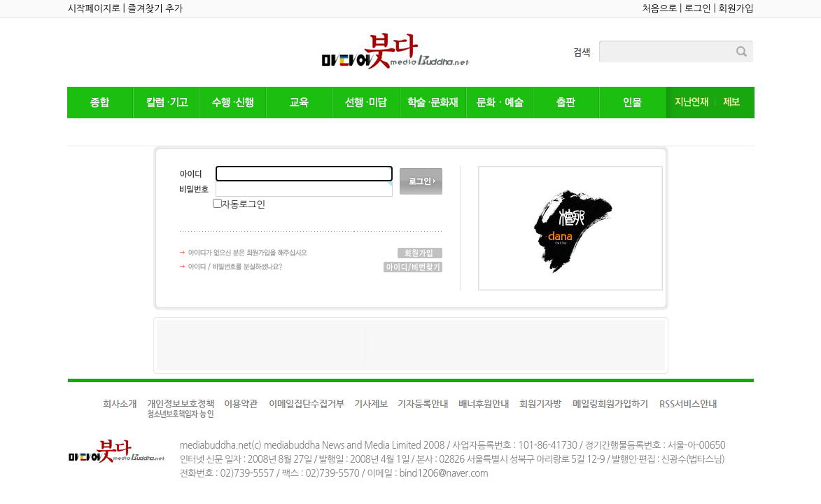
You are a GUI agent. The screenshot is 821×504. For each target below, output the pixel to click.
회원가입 (736, 9)
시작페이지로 (94, 9)
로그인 (698, 9)
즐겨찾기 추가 (155, 9)
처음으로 (659, 9)
